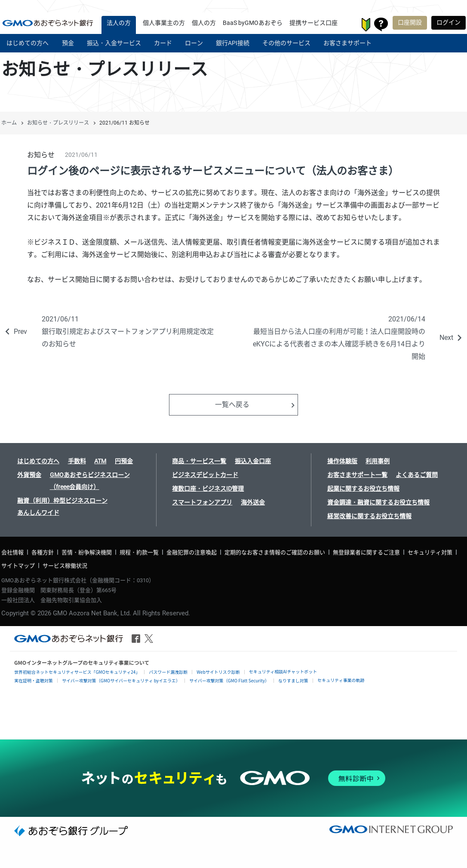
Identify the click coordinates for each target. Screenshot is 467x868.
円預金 (124, 461)
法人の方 (119, 23)
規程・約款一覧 (139, 552)
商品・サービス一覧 (199, 461)
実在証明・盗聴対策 (34, 680)
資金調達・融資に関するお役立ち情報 (378, 502)
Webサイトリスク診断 (218, 672)
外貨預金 (29, 475)
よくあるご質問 (417, 475)
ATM (100, 461)
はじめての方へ (38, 461)
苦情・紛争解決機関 (87, 552)
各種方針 (43, 552)
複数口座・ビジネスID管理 (208, 489)
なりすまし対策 (293, 680)
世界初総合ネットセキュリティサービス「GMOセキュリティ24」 (77, 672)
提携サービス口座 (313, 23)
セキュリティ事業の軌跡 (341, 680)
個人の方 (204, 23)
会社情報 (12, 552)
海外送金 (253, 502)
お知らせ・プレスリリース (58, 123)
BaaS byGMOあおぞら (253, 23)
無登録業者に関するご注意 (366, 552)
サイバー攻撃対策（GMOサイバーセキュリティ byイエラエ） (121, 680)
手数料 (77, 461)
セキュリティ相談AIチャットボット (283, 671)
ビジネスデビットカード (205, 475)
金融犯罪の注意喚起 (192, 552)
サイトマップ (18, 566)
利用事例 (378, 461)
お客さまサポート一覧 (357, 475)
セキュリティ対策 (430, 552)
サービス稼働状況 (65, 566)
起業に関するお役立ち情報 (363, 489)
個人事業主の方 (164, 23)
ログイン (449, 22)
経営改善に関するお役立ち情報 (369, 516)
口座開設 (410, 22)
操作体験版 (342, 461)
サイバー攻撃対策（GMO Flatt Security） (229, 680)
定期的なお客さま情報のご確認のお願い (275, 552)
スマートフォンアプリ (202, 502)
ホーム (9, 123)
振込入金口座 (253, 461)
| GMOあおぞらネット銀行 (48, 23)
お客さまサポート (381, 24)
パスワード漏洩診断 (168, 672)
